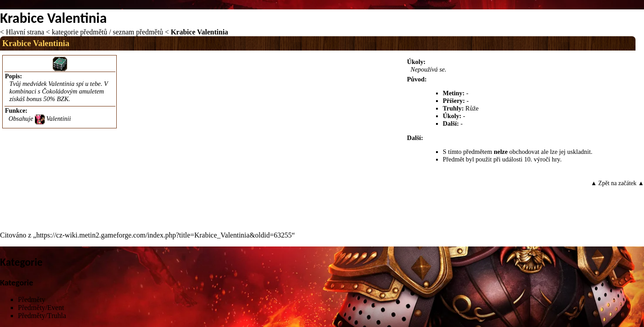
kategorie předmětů (80, 32)
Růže (472, 108)
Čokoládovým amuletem (73, 91)
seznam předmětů (138, 32)
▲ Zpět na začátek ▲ (617, 183)
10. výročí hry (542, 159)
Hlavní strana (25, 32)
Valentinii (58, 119)
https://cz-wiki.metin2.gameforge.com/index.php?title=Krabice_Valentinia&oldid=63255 (164, 235)
